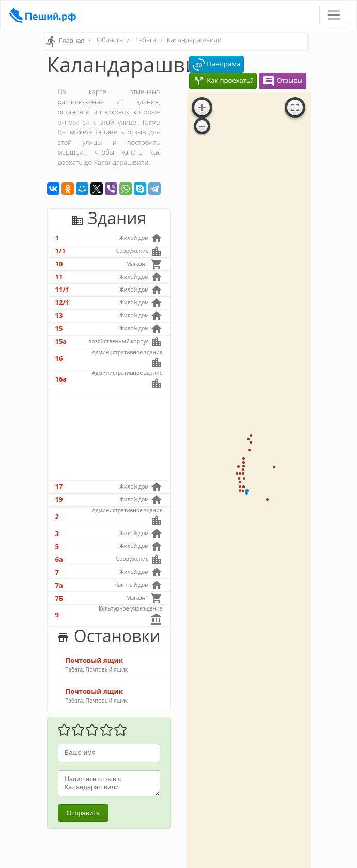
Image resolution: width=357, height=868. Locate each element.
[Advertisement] (109, 435)
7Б (59, 598)
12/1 (63, 302)
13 (59, 315)
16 (59, 358)
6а (59, 559)
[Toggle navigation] (334, 15)
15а (61, 341)
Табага (146, 40)
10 (59, 264)
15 (59, 328)
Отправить (83, 813)
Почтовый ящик (94, 660)
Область (110, 40)
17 (59, 486)
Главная (72, 41)
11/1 (63, 290)
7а (59, 585)
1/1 (60, 251)
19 (59, 499)
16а (61, 379)
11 (59, 277)
